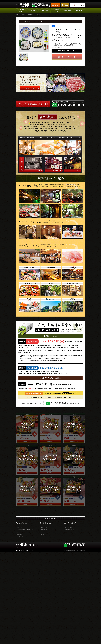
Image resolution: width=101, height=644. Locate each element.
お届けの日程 (44, 619)
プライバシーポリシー (31, 642)
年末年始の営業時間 (69, 621)
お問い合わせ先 (69, 619)
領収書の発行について (22, 626)
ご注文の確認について (22, 629)
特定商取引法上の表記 (21, 642)
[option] (34, 39)
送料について (44, 624)
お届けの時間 (44, 621)
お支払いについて (21, 624)
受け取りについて (45, 626)
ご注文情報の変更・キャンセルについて (26, 621)
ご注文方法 (20, 619)
